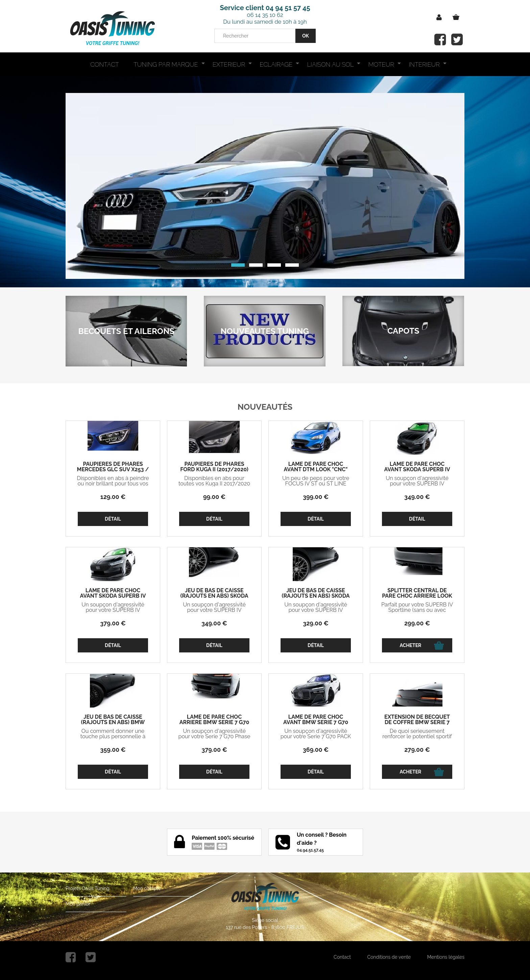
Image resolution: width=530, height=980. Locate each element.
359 (113, 750)
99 (214, 497)
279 (417, 750)
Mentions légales (446, 957)
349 (417, 497)
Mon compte (147, 888)
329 (316, 623)
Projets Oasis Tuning (88, 888)
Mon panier (78, 904)
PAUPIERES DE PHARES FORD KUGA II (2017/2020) (214, 467)
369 (316, 750)
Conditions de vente (389, 957)
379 (113, 623)
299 (417, 623)
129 (113, 497)
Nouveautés (265, 407)
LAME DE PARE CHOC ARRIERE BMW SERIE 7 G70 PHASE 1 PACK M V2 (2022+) (214, 722)
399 (316, 497)
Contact (342, 957)
